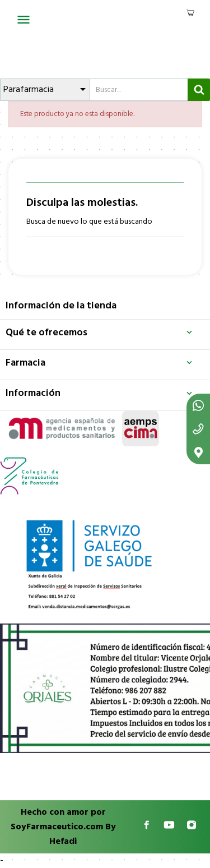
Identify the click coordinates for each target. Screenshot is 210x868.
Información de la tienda (61, 306)
